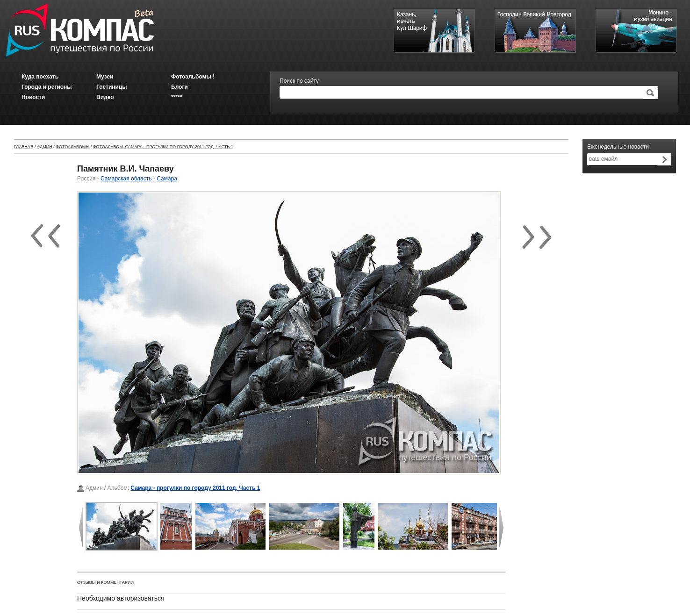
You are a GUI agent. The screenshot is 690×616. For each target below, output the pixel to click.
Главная (24, 147)
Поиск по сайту (299, 81)
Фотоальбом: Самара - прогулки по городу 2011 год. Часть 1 (163, 147)
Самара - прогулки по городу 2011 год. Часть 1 (195, 488)
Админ (45, 147)
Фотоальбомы (72, 147)
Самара (167, 179)
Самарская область (126, 179)
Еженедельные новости (618, 147)
